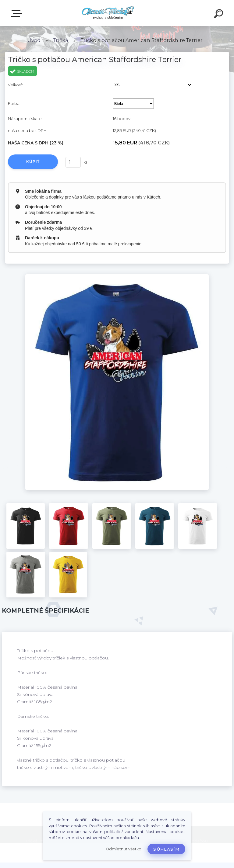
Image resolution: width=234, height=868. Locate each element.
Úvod (34, 40)
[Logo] (108, 13)
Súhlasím (166, 849)
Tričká (61, 40)
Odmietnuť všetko (124, 849)
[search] (219, 15)
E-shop (18, 13)
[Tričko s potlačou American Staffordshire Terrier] (117, 276)
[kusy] (73, 162)
